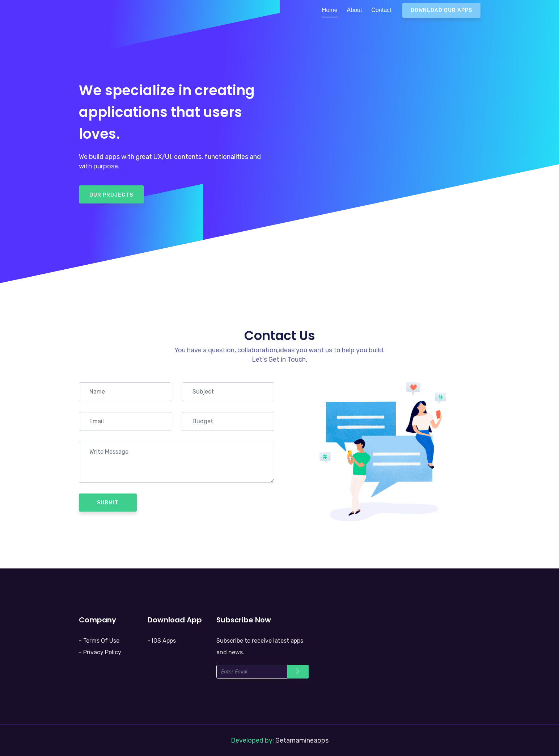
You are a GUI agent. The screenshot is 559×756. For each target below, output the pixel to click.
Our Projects (111, 195)
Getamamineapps (302, 740)
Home (330, 10)
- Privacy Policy (100, 652)
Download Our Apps (441, 10)
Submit (108, 503)
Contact (381, 10)
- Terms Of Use (99, 641)
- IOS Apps (162, 641)
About (355, 10)
